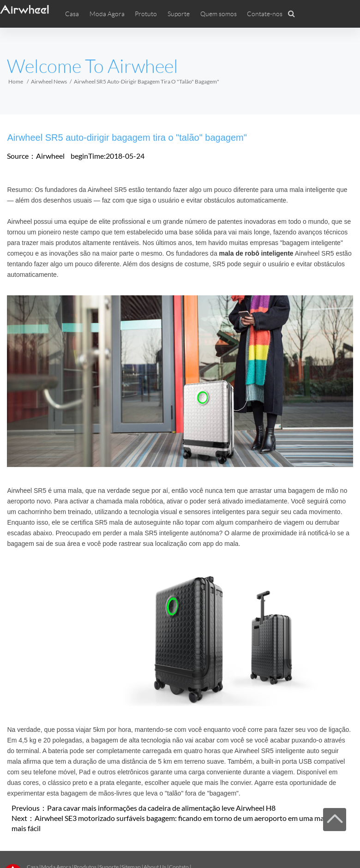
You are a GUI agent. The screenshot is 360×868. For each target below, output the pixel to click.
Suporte (179, 14)
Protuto (146, 14)
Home (16, 81)
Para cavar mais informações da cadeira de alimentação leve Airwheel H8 (161, 808)
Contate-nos (265, 14)
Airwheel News (49, 81)
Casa (72, 14)
